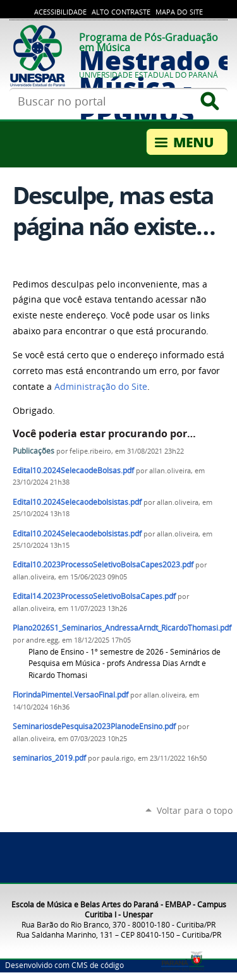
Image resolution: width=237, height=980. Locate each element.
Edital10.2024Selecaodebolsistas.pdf (77, 502)
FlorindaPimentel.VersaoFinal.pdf (70, 695)
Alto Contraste (121, 12)
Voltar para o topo (195, 810)
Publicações (33, 451)
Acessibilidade (60, 12)
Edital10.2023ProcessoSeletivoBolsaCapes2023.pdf (103, 565)
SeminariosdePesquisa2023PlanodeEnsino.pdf (94, 726)
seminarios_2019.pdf (49, 758)
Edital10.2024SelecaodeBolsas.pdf (73, 470)
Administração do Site (101, 387)
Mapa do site (179, 12)
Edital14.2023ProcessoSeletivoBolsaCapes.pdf (94, 596)
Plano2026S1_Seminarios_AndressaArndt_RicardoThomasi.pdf (122, 628)
